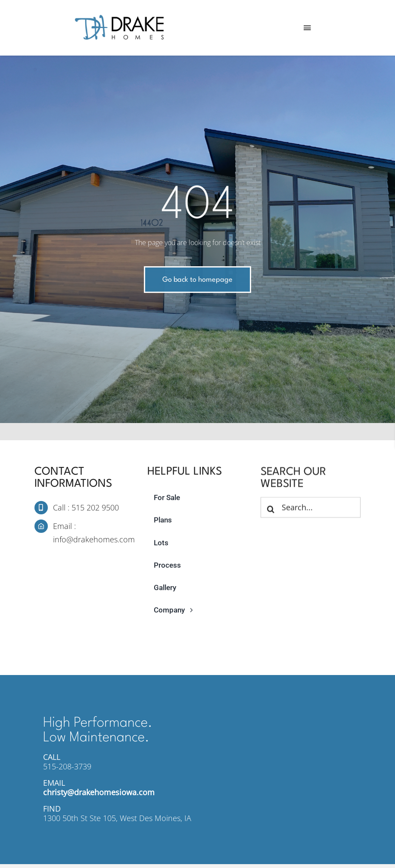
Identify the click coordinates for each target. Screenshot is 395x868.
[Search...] (311, 508)
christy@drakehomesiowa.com (99, 792)
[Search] (271, 510)
